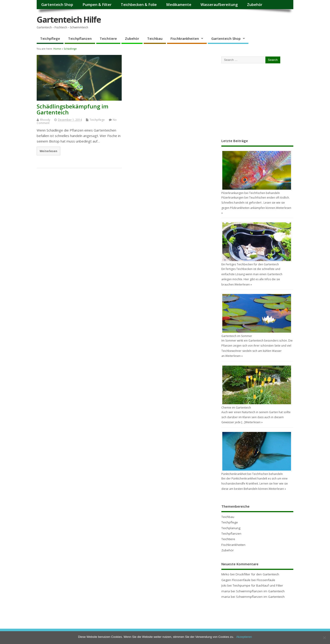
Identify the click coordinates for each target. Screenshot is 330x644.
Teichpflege (50, 38)
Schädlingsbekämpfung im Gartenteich (73, 109)
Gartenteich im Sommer (237, 336)
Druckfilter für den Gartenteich (257, 574)
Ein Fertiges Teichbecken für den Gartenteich (250, 264)
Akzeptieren (244, 637)
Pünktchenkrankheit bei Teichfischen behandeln (252, 474)
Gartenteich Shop (57, 5)
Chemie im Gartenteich (236, 408)
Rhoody (45, 120)
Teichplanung (231, 528)
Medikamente (179, 5)
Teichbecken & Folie (139, 5)
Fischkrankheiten (185, 38)
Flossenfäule (266, 580)
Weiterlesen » (243, 284)
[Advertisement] (256, 100)
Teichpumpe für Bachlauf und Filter (258, 585)
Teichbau (155, 38)
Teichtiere (108, 38)
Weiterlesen (48, 151)
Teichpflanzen (80, 38)
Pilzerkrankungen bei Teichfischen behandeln (251, 193)
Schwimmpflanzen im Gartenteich (260, 591)
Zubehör (255, 5)
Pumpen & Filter (97, 5)
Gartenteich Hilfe (69, 20)
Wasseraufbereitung (219, 5)
